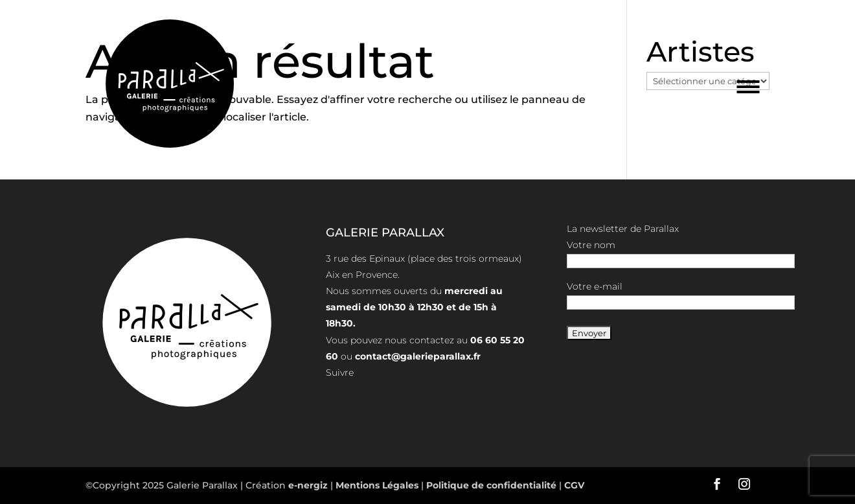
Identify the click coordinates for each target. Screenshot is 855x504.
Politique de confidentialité (491, 485)
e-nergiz (308, 485)
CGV (573, 485)
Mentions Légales (378, 485)
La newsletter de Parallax (623, 229)
